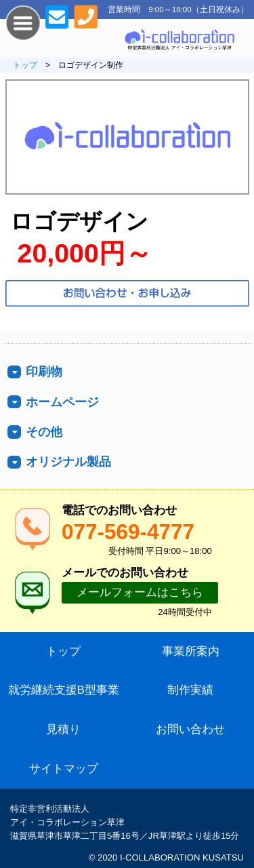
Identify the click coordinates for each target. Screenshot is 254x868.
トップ (25, 65)
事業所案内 (191, 651)
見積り (63, 729)
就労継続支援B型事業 (64, 690)
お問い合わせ (190, 729)
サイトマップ (64, 769)
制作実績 (190, 690)
